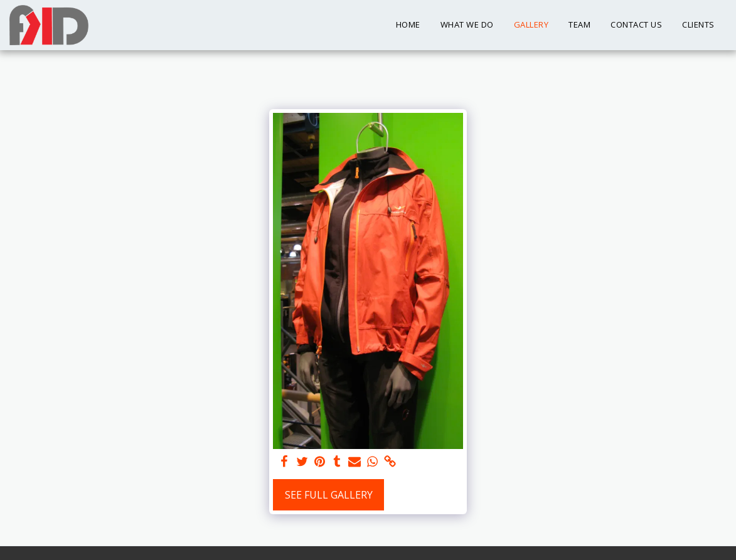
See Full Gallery (329, 495)
